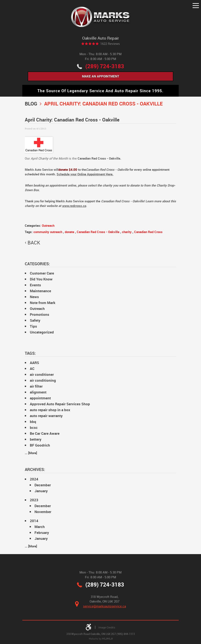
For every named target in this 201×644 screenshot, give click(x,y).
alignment (38, 392)
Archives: (35, 470)
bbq (33, 422)
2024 (34, 479)
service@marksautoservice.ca (104, 606)
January (41, 491)
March (40, 527)
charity (127, 232)
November (43, 512)
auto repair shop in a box (50, 410)
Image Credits (107, 627)
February (42, 533)
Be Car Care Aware (45, 434)
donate (69, 232)
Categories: (37, 264)
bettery (36, 439)
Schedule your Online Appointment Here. (85, 174)
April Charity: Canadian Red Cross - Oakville (103, 103)
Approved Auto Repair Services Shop (60, 404)
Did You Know (41, 279)
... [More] (31, 453)
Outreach (48, 225)
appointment (40, 398)
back (34, 243)
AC (32, 369)
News (34, 297)
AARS (34, 363)
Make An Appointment (101, 76)
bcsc (34, 428)
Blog (31, 103)
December (43, 485)
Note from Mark (43, 303)
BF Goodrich (40, 445)
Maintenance (40, 291)
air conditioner (42, 375)
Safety (35, 321)
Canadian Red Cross (148, 232)
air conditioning (43, 381)
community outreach (48, 232)
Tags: (30, 353)
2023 (34, 500)
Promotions (40, 315)
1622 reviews (110, 44)
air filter (36, 386)
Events (35, 285)
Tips (33, 326)
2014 (34, 521)
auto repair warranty (46, 416)
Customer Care (42, 273)
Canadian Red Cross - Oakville (98, 232)
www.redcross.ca (74, 206)
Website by (101, 639)
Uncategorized (42, 332)
